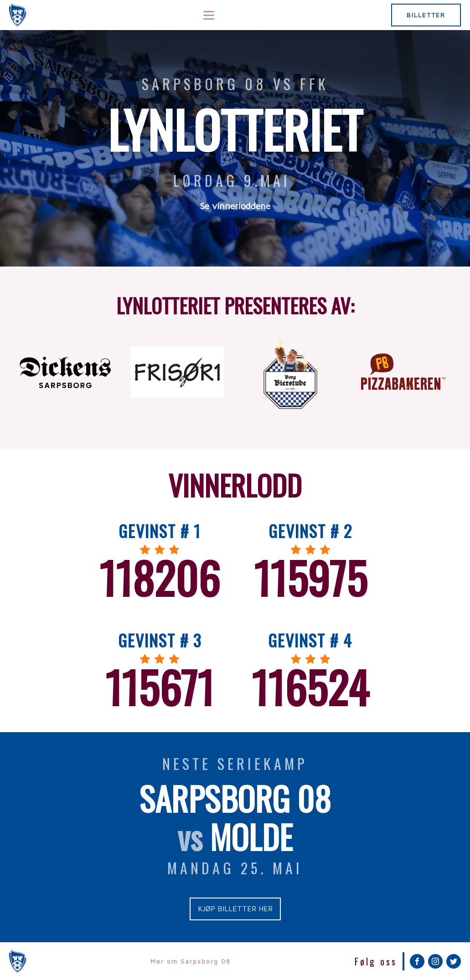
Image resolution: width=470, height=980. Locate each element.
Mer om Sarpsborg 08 (191, 961)
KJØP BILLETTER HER (235, 908)
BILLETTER (426, 15)
